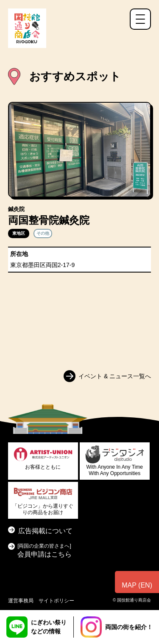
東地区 (19, 233)
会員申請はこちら (45, 550)
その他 (43, 233)
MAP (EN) (137, 585)
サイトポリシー (56, 601)
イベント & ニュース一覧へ (115, 376)
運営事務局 (21, 601)
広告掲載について (45, 531)
